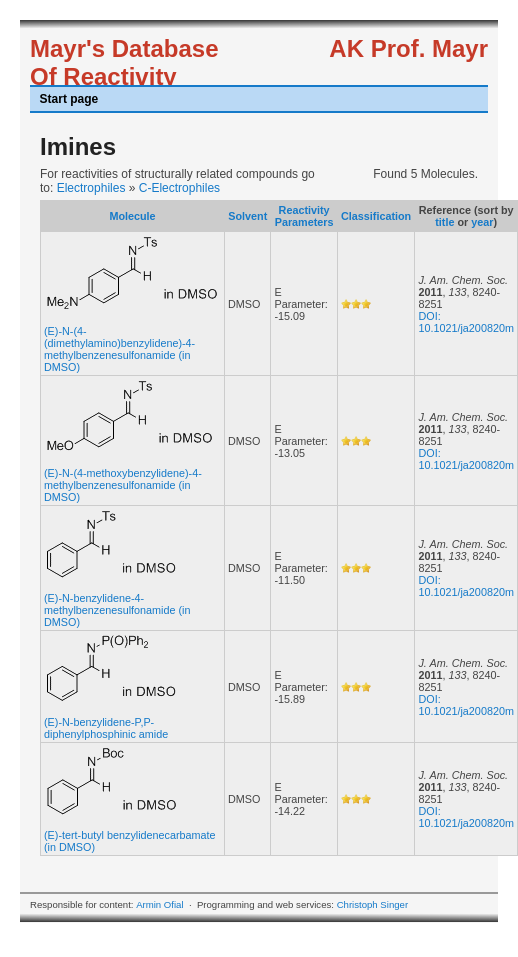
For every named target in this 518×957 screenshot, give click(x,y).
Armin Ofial (159, 904)
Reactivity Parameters (304, 216)
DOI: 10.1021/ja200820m (465, 322)
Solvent (247, 216)
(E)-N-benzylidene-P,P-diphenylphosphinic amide (106, 728)
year (482, 222)
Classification (376, 216)
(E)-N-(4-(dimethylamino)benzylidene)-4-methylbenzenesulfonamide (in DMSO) (119, 349)
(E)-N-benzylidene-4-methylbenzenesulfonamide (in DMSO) (117, 610)
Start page (69, 99)
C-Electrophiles (179, 188)
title (444, 222)
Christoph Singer (372, 904)
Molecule (132, 216)
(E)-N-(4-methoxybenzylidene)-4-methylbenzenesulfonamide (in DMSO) (123, 485)
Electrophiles (91, 188)
